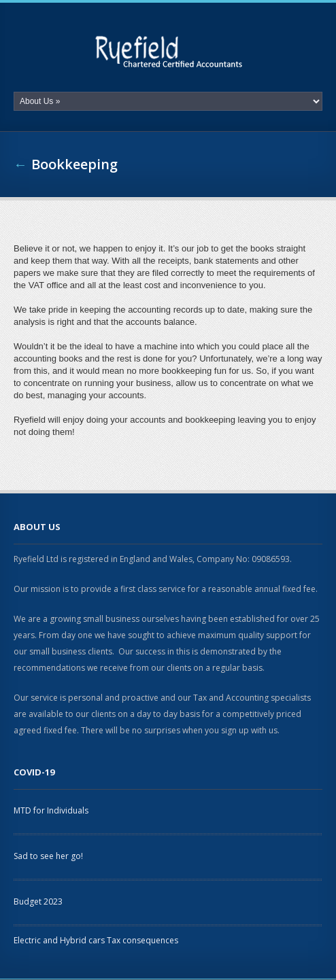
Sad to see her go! (48, 856)
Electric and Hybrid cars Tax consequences (96, 940)
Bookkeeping (74, 164)
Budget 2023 (38, 902)
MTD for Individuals (51, 810)
